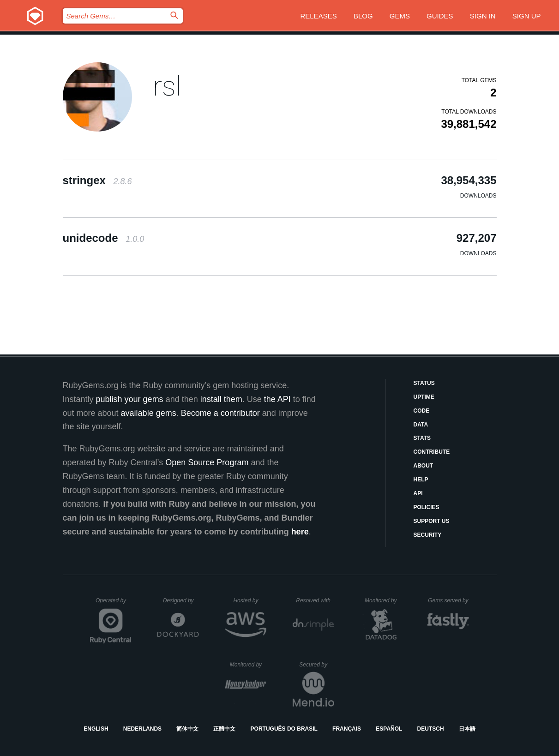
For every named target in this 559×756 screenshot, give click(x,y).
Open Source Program (207, 462)
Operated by (114, 604)
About (424, 466)
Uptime (424, 397)
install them (221, 399)
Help (421, 480)
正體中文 (224, 729)
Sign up (527, 16)
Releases (319, 16)
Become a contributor (220, 413)
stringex (97, 180)
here (300, 532)
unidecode (104, 238)
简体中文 (187, 729)
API (418, 493)
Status (424, 383)
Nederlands (142, 729)
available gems (149, 413)
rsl (167, 86)
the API (277, 399)
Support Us (432, 521)
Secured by (316, 665)
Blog (363, 16)
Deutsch (431, 729)
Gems (400, 16)
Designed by (181, 600)
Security (428, 535)
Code (422, 411)
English (96, 729)
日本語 (467, 729)
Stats (422, 438)
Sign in (483, 16)
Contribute (432, 452)
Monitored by (383, 600)
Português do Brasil (284, 729)
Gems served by (448, 600)
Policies (427, 507)
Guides (440, 16)
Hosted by (250, 600)
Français (347, 729)
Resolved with (315, 600)
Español (389, 729)
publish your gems (130, 399)
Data (421, 425)
